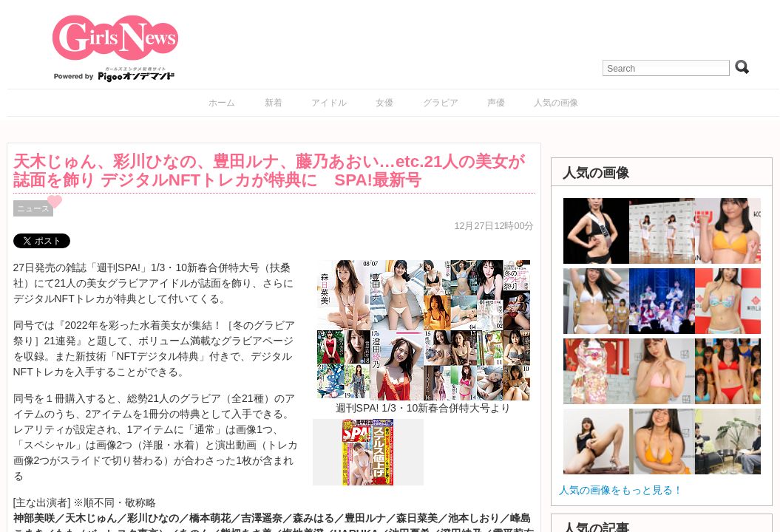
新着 (274, 103)
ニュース (33, 208)
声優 (496, 103)
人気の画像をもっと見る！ (621, 490)
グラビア (441, 103)
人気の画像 (556, 103)
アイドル (329, 103)
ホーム (222, 103)
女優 (384, 103)
